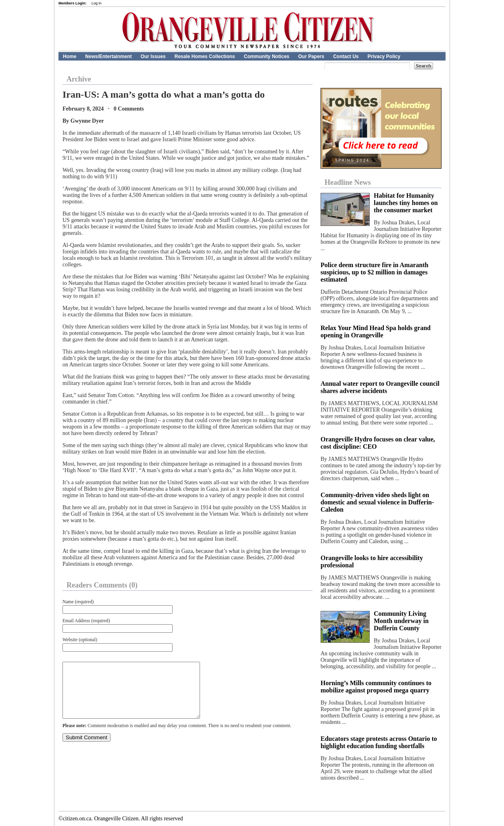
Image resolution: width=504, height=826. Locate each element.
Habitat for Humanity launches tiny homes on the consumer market (406, 203)
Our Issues (153, 56)
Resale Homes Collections (205, 56)
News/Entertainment (108, 56)
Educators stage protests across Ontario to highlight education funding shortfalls (379, 742)
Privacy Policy (384, 56)
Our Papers (311, 56)
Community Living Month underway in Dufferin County (401, 621)
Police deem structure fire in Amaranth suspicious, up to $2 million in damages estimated (374, 272)
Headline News (348, 182)
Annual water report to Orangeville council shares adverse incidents (380, 387)
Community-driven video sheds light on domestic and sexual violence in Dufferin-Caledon (377, 502)
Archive (79, 79)
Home (70, 56)
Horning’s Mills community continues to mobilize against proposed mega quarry (376, 687)
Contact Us (346, 56)
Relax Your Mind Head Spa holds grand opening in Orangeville (376, 331)
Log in (97, 3)
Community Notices (267, 56)
